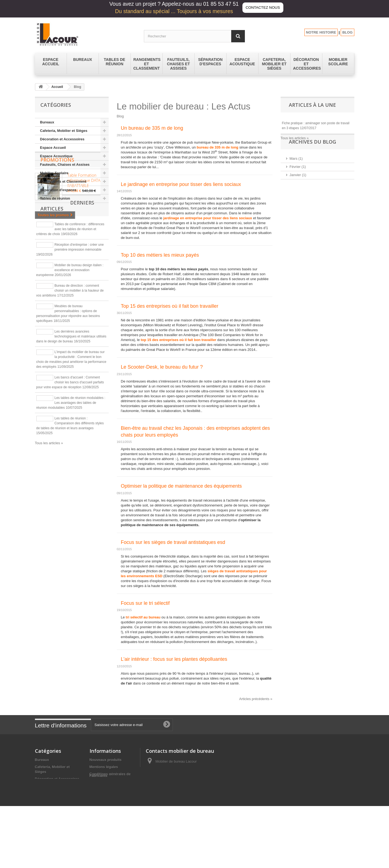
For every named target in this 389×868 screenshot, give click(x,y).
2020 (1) (296, 219)
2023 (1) (296, 210)
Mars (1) (296, 169)
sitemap (96, 824)
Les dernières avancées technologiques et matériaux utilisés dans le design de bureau (71, 420)
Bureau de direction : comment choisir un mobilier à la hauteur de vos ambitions (70, 374)
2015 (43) (297, 251)
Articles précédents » (256, 699)
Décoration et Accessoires (62, 139)
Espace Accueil (53, 148)
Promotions (57, 219)
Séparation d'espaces (58, 190)
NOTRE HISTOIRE (321, 32)
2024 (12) (297, 202)
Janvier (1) (298, 186)
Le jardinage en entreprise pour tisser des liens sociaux (181, 184)
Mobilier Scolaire (54, 173)
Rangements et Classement (63, 181)
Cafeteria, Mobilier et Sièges (64, 131)
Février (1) (298, 178)
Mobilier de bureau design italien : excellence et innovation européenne (70, 354)
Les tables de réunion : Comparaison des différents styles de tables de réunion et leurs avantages (70, 507)
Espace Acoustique (56, 156)
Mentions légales (104, 767)
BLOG (348, 32)
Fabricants (99, 831)
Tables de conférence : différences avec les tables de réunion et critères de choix (70, 313)
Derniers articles (67, 295)
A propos (97, 786)
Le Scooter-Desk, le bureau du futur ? (162, 367)
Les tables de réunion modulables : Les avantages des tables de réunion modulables (71, 487)
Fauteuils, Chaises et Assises (65, 165)
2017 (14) (297, 235)
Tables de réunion (55, 198)
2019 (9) (296, 227)
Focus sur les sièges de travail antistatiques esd (173, 542)
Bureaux (47, 122)
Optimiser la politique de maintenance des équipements (181, 486)
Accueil (57, 87)
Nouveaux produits (106, 760)
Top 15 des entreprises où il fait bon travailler (170, 306)
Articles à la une (312, 105)
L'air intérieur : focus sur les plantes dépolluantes (174, 659)
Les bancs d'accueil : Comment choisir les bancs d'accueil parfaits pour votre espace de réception (70, 466)
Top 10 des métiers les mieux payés (160, 255)
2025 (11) (297, 194)
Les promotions (103, 817)
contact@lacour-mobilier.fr (189, 782)
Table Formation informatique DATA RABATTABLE (84, 240)
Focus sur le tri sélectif (145, 603)
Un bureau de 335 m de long (152, 128)
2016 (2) (296, 243)
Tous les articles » (49, 527)
